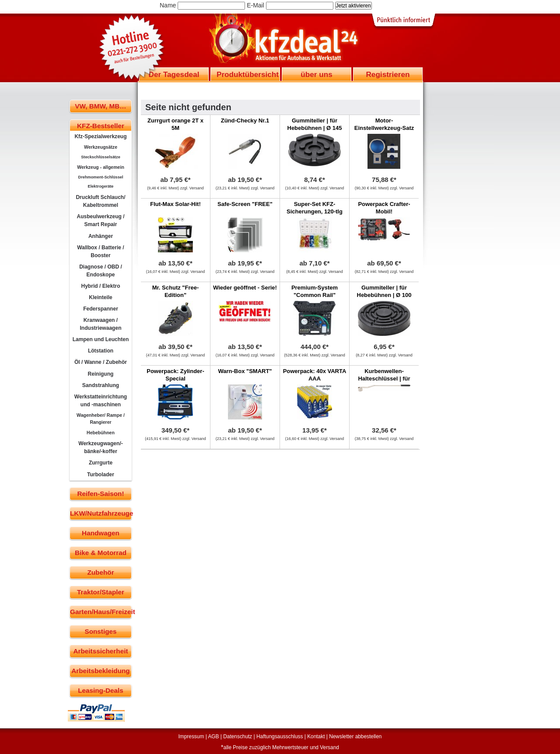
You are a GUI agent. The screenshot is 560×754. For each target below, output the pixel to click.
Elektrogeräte (101, 186)
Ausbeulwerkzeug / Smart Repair (100, 220)
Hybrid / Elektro (100, 286)
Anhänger (101, 236)
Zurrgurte (101, 463)
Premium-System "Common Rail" (315, 291)
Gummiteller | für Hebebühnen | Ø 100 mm (384, 295)
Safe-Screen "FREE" (245, 204)
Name (168, 5)
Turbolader (101, 475)
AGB (213, 737)
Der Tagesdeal (174, 74)
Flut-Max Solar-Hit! (175, 204)
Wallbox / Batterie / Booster (100, 251)
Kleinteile (101, 297)
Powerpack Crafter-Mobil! (384, 208)
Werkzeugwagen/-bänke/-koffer (101, 447)
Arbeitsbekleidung (100, 671)
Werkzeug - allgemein (101, 167)
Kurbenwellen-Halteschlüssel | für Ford (384, 379)
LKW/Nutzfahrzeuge (101, 513)
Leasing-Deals (101, 690)
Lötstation (101, 351)
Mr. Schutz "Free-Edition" (176, 291)
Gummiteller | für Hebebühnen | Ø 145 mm (315, 128)
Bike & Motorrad (101, 553)
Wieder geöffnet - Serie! (245, 288)
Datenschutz (238, 737)
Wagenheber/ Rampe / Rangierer (101, 419)
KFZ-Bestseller (101, 126)
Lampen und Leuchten (101, 339)
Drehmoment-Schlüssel (101, 177)
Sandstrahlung (101, 385)
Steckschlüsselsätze (101, 157)
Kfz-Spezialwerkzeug (100, 136)
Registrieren (388, 74)
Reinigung (101, 374)
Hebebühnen (101, 433)
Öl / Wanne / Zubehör (101, 362)
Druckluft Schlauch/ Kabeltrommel (100, 201)
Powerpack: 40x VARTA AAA (315, 375)
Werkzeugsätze (101, 147)
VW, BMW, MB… (100, 106)
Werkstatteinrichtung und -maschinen (101, 401)
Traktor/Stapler (101, 592)
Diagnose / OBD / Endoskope (101, 271)
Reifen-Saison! (100, 494)
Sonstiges (100, 631)
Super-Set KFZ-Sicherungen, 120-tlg (315, 208)
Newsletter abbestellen (355, 737)
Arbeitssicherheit (101, 651)
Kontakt (316, 737)
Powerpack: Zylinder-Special (175, 375)
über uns (316, 74)
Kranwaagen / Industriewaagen (100, 324)
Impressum (191, 737)
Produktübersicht (248, 74)
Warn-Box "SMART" (245, 371)
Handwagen (101, 533)
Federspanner (101, 309)
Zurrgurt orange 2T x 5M (175, 124)
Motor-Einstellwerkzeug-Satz (384, 124)
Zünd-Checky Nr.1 (245, 120)
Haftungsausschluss (280, 737)
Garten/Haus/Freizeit (101, 612)
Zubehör (100, 572)
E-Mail (255, 5)
